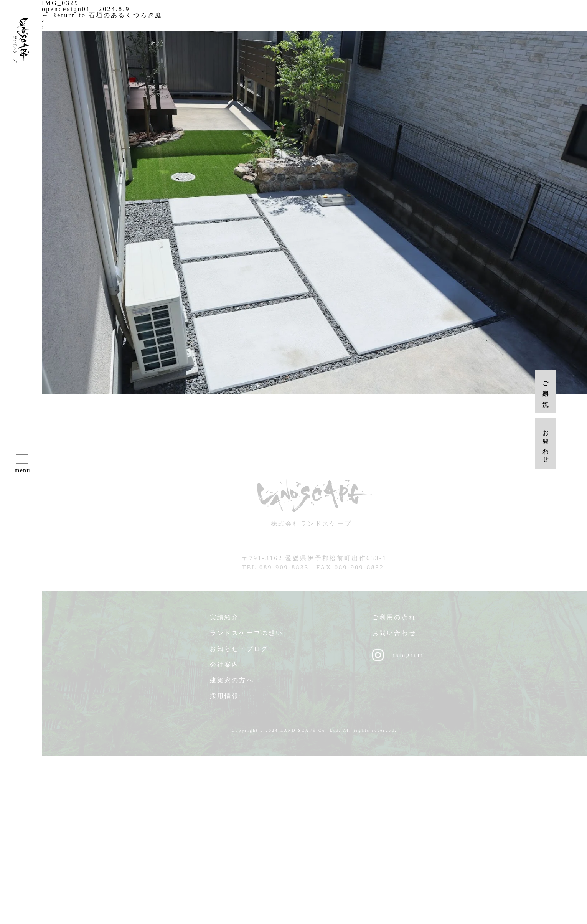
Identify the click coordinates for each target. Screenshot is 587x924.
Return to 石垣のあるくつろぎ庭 (102, 15)
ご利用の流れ (394, 621)
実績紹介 (225, 621)
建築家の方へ (232, 684)
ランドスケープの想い (247, 636)
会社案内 (225, 668)
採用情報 (225, 699)
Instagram (406, 658)
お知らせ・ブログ (239, 652)
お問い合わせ (394, 636)
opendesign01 (66, 9)
